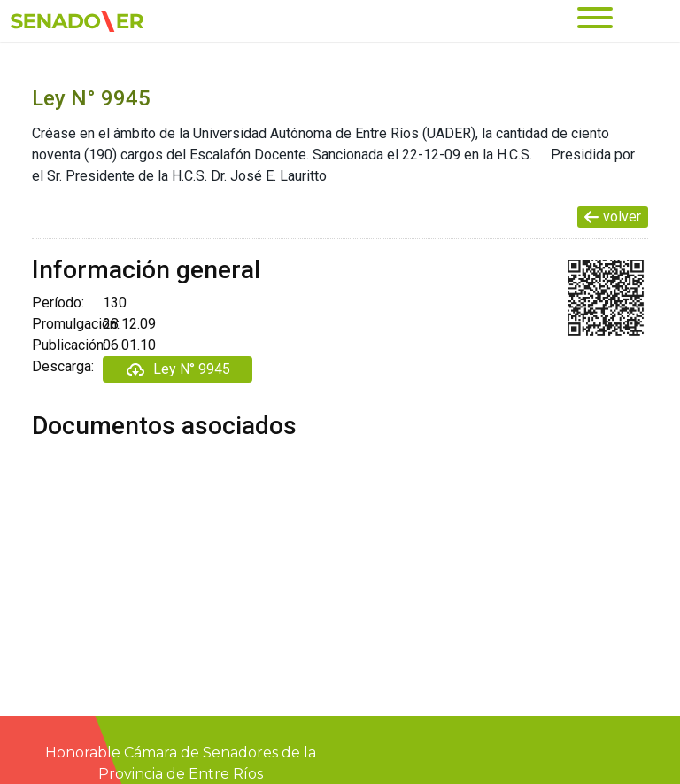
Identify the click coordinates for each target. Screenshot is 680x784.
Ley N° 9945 (178, 369)
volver (613, 217)
